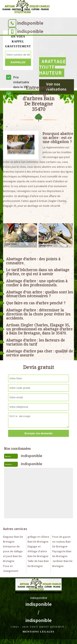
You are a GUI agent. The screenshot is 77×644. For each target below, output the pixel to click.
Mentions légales (38, 632)
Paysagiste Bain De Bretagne (62, 554)
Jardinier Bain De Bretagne (62, 563)
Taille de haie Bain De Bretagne (38, 563)
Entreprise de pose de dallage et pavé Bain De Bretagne (13, 554)
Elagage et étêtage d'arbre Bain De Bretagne (38, 551)
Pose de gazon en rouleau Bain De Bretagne (61, 542)
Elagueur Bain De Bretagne (13, 539)
